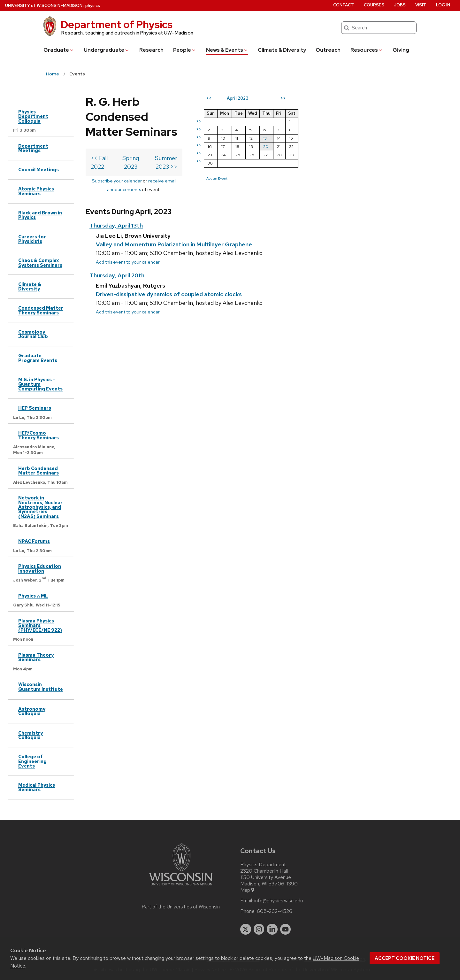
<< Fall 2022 (107, 128)
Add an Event (333, 178)
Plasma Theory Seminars (36, 657)
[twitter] (246, 929)
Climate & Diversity (282, 50)
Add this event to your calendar (128, 215)
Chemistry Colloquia (31, 735)
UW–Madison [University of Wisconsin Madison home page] (44, 6)
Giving (401, 50)
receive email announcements (210, 142)
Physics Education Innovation (40, 568)
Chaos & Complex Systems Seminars (40, 262)
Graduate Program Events (38, 358)
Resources (367, 50)
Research (151, 50)
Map (248, 890)
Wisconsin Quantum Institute (41, 687)
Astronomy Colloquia (32, 711)
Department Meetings (33, 148)
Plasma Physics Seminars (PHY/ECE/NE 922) (40, 625)
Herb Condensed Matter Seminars (38, 471)
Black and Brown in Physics (40, 215)
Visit (421, 5)
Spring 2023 (181, 128)
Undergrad (107, 50)
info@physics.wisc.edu (279, 901)
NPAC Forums (34, 541)
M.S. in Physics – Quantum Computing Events (40, 384)
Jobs (400, 5)
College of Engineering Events (32, 761)
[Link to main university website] (181, 887)
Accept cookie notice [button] (405, 958)
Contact (344, 5)
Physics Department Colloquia (33, 116)
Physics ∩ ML (33, 596)
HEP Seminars (35, 408)
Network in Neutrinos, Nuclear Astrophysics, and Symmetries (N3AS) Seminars (40, 507)
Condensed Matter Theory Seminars (41, 310)
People (185, 50)
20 (382, 147)
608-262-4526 (275, 911)
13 (381, 138)
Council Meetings (38, 170)
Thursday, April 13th (116, 178)
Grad (59, 50)
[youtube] (286, 929)
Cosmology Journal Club (33, 334)
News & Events (227, 50)
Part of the (181, 907)
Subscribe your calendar (147, 142)
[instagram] (259, 929)
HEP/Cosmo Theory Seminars (38, 435)
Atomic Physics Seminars (36, 191)
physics (93, 6)
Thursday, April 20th (117, 228)
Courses (374, 5)
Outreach (328, 50)
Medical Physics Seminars (37, 787)
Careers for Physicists (32, 239)
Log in (443, 5)
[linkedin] (272, 929)
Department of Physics (117, 24)
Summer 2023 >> (271, 128)
